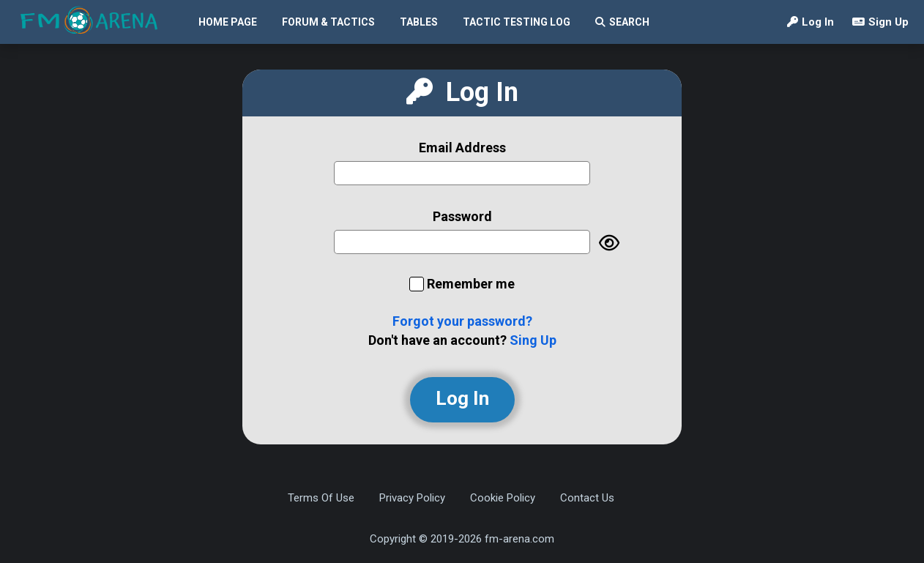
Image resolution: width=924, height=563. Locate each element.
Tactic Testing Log (517, 22)
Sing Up (533, 340)
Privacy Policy (412, 498)
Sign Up (880, 22)
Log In (811, 22)
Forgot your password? (462, 321)
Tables (419, 22)
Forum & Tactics (328, 22)
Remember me (471, 284)
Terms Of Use (321, 498)
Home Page (228, 22)
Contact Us (587, 498)
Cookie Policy (503, 498)
